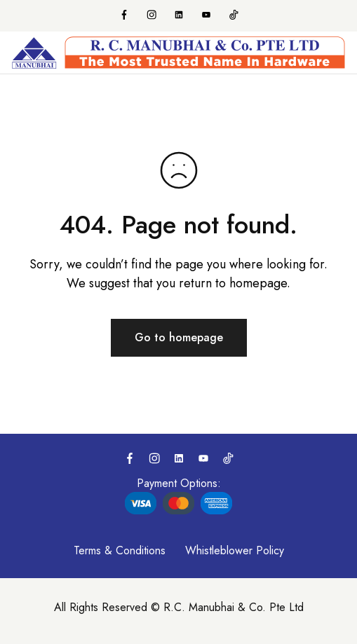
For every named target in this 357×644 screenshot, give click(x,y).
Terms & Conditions (120, 550)
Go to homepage (179, 337)
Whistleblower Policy (235, 550)
